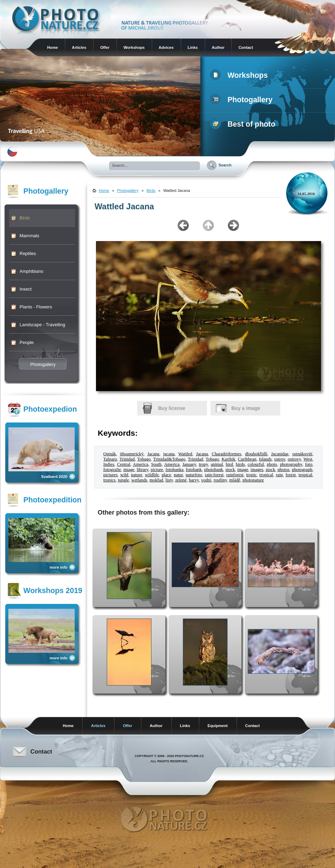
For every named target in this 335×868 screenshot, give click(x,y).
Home (53, 47)
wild (124, 475)
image (129, 470)
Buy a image (246, 408)
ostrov (280, 459)
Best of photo (244, 124)
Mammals (29, 236)
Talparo (110, 459)
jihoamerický (132, 454)
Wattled (185, 454)
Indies (109, 464)
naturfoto (194, 475)
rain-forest (214, 475)
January (189, 464)
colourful (256, 464)
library (143, 470)
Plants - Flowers (36, 307)
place (166, 475)
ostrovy (295, 459)
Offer (105, 47)
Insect (26, 289)
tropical (266, 475)
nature (136, 475)
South (156, 464)
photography (291, 464)
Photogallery (243, 100)
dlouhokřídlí (256, 454)
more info (58, 567)
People (27, 342)
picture (157, 470)
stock (230, 470)
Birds (25, 218)
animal (217, 464)
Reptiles (28, 253)
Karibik (228, 459)
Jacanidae (280, 454)
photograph (302, 470)
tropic (251, 475)
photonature (253, 480)
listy (169, 480)
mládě (235, 480)
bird (229, 464)
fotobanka (174, 470)
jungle (123, 480)
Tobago (144, 459)
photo (272, 464)
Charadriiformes (226, 454)
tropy (203, 464)
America (141, 464)
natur (178, 475)
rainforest (235, 475)
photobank (214, 470)
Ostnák (110, 454)
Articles (79, 47)
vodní (206, 480)
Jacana (153, 454)
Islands (265, 459)
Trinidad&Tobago (169, 459)
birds (240, 464)
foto (309, 464)
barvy (194, 480)
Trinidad (127, 459)
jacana (169, 454)
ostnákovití (302, 454)
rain (279, 475)
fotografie (112, 470)
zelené (181, 480)
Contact (246, 47)
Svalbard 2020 (54, 477)
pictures (110, 475)
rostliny (220, 480)
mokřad (156, 480)
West (308, 459)
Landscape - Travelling (42, 325)
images (257, 470)
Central (124, 464)
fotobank (194, 470)
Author (218, 47)
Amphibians (31, 271)
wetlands (139, 480)
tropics (109, 480)
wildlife (152, 475)
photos (283, 470)
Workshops (134, 47)
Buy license (172, 408)
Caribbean (247, 459)
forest (291, 475)
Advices (166, 47)
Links (193, 47)
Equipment (218, 726)
